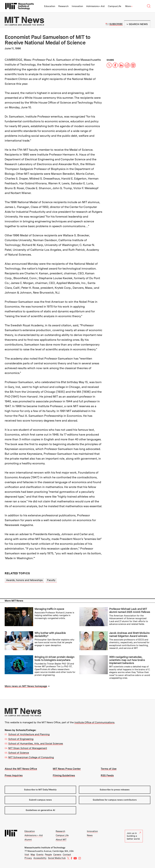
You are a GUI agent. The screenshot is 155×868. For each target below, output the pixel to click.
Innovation (77, 6)
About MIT (61, 840)
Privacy (28, 858)
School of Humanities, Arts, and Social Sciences (36, 744)
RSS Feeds (107, 775)
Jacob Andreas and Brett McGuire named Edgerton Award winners (129, 634)
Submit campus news (40, 800)
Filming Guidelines (64, 775)
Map (33, 855)
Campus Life (115, 6)
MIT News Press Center (67, 769)
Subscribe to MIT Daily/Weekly (40, 790)
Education (50, 6)
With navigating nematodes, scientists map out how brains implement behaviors (127, 660)
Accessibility (40, 858)
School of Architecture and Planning (29, 734)
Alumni (28, 840)
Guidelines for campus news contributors (115, 800)
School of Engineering (21, 739)
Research (63, 6)
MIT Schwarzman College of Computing (31, 757)
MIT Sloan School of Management (28, 748)
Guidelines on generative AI (40, 810)
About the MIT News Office (21, 769)
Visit (27, 855)
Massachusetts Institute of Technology (45, 848)
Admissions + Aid (95, 6)
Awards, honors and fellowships (24, 580)
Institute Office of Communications (94, 722)
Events (40, 855)
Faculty (51, 580)
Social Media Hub (57, 858)
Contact (67, 855)
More (129, 6)
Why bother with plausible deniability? (50, 634)
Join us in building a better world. (134, 836)
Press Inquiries (14, 775)
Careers (57, 855)
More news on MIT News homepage (26, 686)
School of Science (19, 753)
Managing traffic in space (49, 609)
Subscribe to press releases (115, 790)
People (48, 855)
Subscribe (116, 24)
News (90, 835)
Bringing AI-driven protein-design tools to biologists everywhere (54, 658)
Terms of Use (109, 769)
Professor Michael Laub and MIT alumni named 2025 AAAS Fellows (130, 610)
